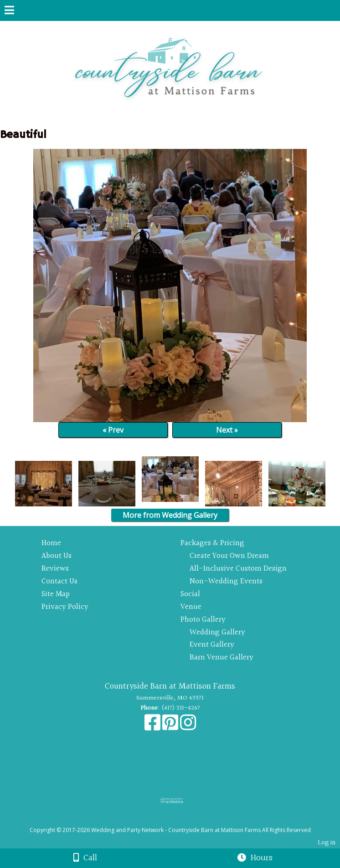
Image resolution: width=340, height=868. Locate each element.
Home (51, 543)
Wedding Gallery (217, 632)
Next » (227, 430)
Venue (191, 607)
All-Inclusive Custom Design (238, 569)
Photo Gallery (203, 620)
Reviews (55, 569)
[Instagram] (188, 727)
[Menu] (9, 11)
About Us (57, 556)
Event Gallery (212, 645)
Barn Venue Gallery (222, 657)
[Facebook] (153, 727)
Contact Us (59, 581)
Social (190, 594)
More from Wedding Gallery (170, 515)
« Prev (113, 430)
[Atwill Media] (178, 820)
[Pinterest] (171, 727)
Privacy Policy (65, 607)
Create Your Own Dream (229, 556)
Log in (327, 843)
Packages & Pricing (212, 543)
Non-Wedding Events (226, 581)
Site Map (56, 594)
